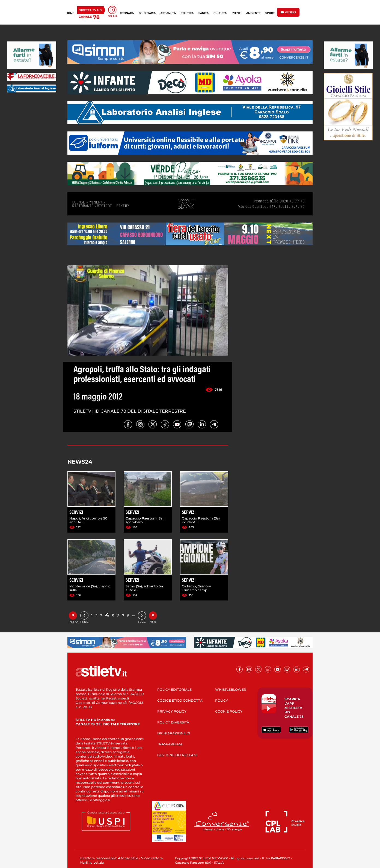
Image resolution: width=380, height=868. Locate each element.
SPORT (270, 13)
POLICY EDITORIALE (174, 690)
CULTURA (220, 13)
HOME (70, 13)
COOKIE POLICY (229, 711)
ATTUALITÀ (168, 13)
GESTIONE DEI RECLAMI (177, 755)
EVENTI (236, 13)
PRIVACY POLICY (172, 711)
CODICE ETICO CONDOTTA (180, 700)
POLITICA (187, 13)
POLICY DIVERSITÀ (173, 722)
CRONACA (127, 13)
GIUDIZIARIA (147, 13)
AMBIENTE (253, 13)
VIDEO (288, 12)
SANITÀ (204, 13)
